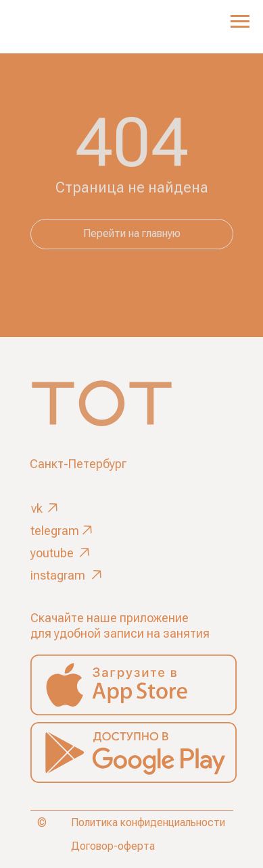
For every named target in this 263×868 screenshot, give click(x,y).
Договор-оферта (113, 846)
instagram (58, 575)
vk (37, 508)
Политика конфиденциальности (148, 822)
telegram (55, 531)
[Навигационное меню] (240, 22)
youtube (52, 553)
